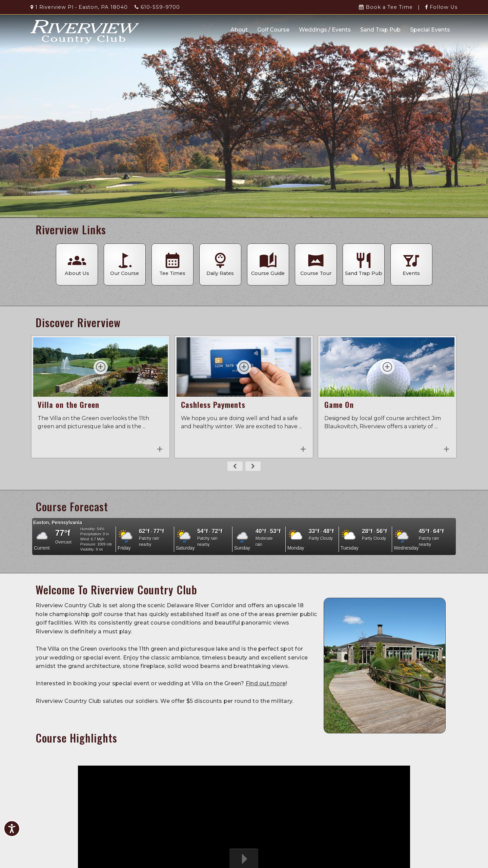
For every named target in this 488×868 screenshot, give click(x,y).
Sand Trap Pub (380, 30)
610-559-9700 (157, 7)
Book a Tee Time (386, 7)
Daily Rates (220, 264)
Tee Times (172, 264)
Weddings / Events (325, 30)
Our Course (125, 264)
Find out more (266, 683)
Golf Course (273, 30)
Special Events (430, 30)
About (239, 30)
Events (411, 264)
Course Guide (268, 264)
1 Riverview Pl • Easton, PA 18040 (79, 7)
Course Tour (316, 264)
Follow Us (441, 7)
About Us (77, 264)
